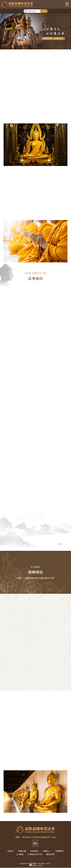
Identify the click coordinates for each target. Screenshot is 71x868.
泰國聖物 (60, 851)
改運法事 (24, 859)
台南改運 (32, 859)
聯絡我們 (51, 855)
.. (51, 864)
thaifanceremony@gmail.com (39, 837)
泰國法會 (51, 859)
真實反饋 (22, 851)
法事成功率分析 (35, 855)
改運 (18, 859)
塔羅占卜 (47, 851)
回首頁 (11, 851)
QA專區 (20, 855)
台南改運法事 (42, 859)
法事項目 (35, 851)
